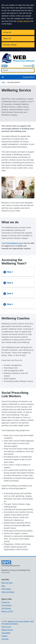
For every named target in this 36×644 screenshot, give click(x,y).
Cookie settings (23, 21)
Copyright (5, 639)
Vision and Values (8, 592)
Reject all (7, 38)
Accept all (7, 32)
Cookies (4, 636)
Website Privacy (7, 630)
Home (3, 82)
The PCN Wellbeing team (12, 243)
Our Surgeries (7, 605)
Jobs (3, 586)
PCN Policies (6, 589)
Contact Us (6, 602)
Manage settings (10, 45)
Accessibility (6, 633)
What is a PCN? (7, 611)
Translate (29, 66)
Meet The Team (7, 583)
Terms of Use (6, 627)
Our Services (6, 608)
